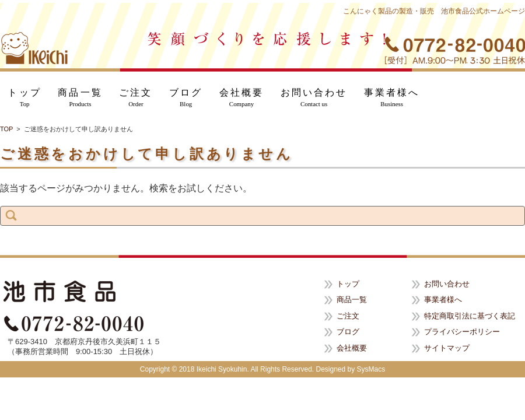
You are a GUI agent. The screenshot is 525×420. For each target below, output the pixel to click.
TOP (6, 129)
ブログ (186, 98)
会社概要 (242, 98)
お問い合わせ (314, 98)
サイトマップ (447, 348)
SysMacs (371, 369)
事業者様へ (392, 98)
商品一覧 (80, 98)
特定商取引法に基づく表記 (470, 316)
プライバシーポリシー (462, 332)
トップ (24, 98)
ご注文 (136, 98)
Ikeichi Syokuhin (222, 369)
